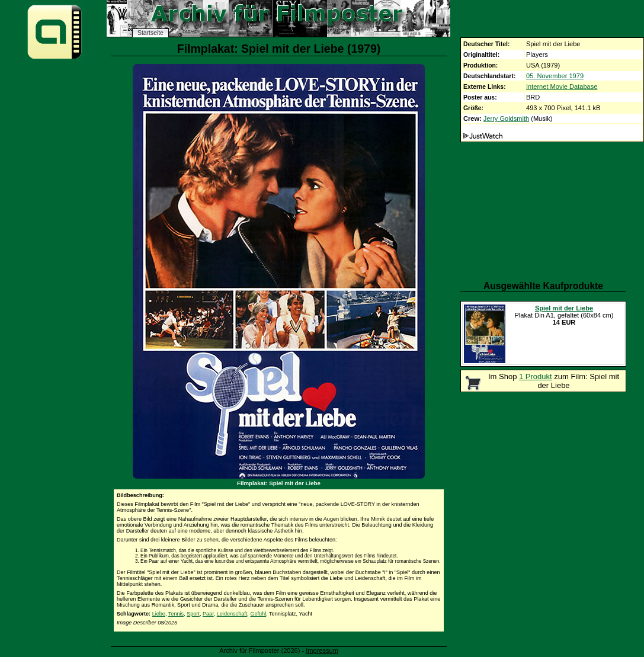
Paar (208, 614)
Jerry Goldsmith (506, 118)
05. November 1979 (555, 76)
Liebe (159, 614)
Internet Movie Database (562, 86)
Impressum (322, 650)
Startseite (150, 33)
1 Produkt (536, 376)
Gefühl (258, 614)
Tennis (176, 614)
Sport (193, 614)
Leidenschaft (232, 614)
